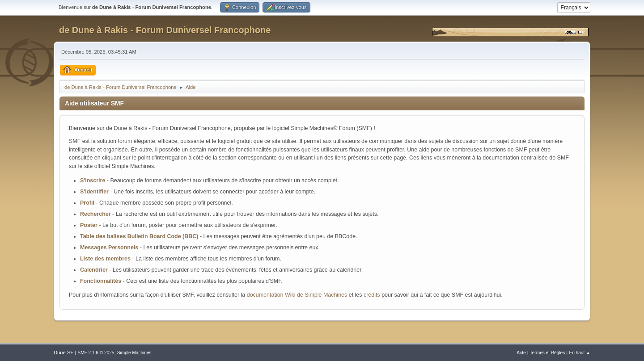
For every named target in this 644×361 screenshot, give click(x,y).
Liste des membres (105, 259)
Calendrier (94, 270)
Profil (87, 203)
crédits (372, 295)
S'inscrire (93, 180)
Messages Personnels (109, 248)
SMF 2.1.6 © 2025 (96, 353)
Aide (521, 353)
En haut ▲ (580, 353)
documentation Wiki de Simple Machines (297, 295)
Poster (89, 225)
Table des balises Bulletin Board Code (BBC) (139, 236)
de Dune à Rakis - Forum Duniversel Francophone (165, 30)
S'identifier (94, 192)
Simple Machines (134, 353)
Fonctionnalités (101, 281)
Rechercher (95, 214)
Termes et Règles (548, 353)
